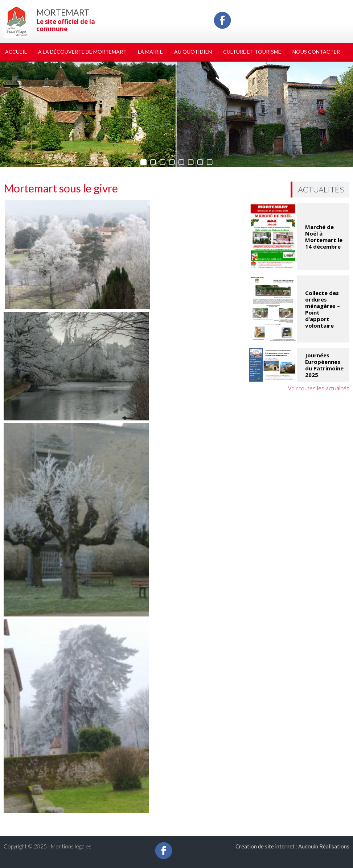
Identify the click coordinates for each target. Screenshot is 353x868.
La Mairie (150, 52)
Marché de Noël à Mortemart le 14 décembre (324, 237)
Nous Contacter (316, 52)
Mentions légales (71, 846)
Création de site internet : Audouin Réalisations (292, 846)
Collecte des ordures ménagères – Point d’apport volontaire (323, 309)
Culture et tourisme (252, 52)
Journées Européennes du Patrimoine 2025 (324, 365)
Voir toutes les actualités (319, 388)
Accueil (16, 52)
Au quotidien (193, 52)
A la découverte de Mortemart (82, 52)
